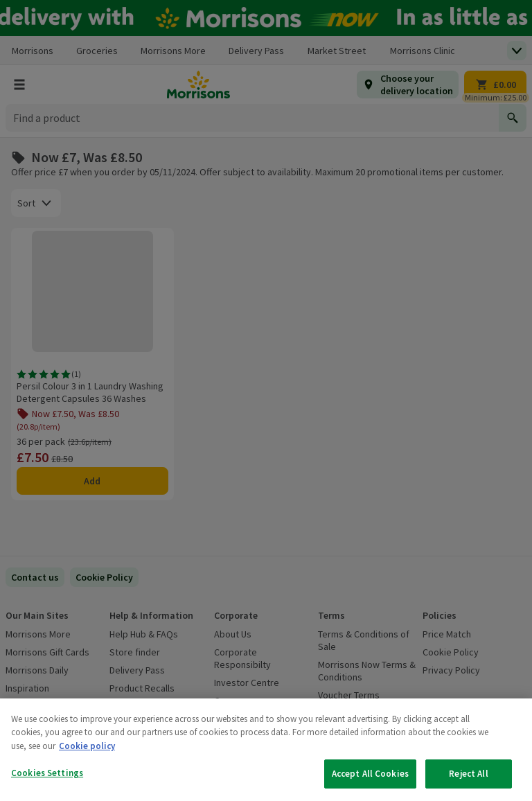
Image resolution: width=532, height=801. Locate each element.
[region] (266, 750)
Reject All (468, 774)
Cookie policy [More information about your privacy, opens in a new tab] (87, 746)
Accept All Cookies (370, 774)
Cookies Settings (47, 773)
